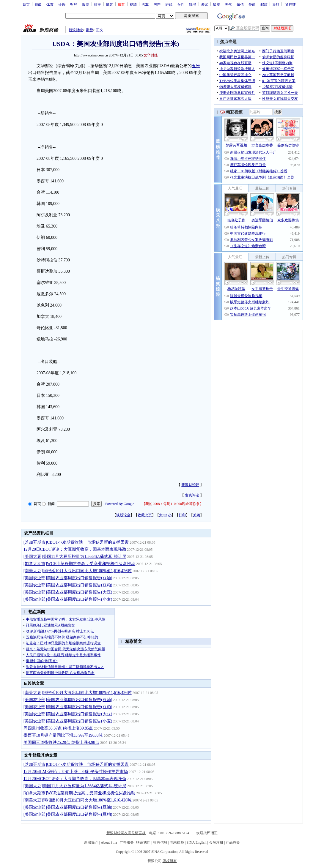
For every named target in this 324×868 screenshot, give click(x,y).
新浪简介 (91, 842)
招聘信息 (160, 842)
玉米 (196, 66)
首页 (26, 4)
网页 (37, 504)
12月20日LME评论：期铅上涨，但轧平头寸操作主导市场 (76, 772)
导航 (276, 4)
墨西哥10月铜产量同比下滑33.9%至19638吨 (63, 735)
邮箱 (264, 4)
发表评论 (192, 495)
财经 (74, 4)
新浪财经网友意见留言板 (126, 833)
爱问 (252, 4)
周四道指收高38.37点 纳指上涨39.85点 (58, 728)
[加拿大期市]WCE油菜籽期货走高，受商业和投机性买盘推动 (79, 564)
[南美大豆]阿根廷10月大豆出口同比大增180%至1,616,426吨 (78, 571)
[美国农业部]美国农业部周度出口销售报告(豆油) (68, 578)
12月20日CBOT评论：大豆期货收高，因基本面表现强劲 (75, 549)
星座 (216, 4)
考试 (205, 4)
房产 (157, 4)
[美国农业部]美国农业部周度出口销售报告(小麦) (68, 599)
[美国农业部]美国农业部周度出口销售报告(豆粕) (68, 585)
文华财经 (151, 55)
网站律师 (177, 842)
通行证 (290, 4)
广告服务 (127, 842)
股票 (86, 4)
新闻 (38, 4)
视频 (133, 4)
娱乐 (62, 4)
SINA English (196, 842)
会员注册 (216, 842)
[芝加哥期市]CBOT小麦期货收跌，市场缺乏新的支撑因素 (76, 542)
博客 (109, 4)
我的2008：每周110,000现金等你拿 (173, 504)
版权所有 (170, 861)
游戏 (169, 4)
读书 (193, 4)
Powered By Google (120, 504)
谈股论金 (123, 515)
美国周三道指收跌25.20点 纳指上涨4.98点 (62, 742)
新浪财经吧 (190, 485)
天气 (228, 4)
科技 (97, 4)
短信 (240, 4)
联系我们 (143, 842)
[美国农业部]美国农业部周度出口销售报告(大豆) (68, 592)
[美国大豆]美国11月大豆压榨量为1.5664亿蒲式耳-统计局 (75, 557)
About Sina (109, 842)
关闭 (196, 515)
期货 (89, 30)
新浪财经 (76, 30)
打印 (182, 515)
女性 (181, 4)
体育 (50, 4)
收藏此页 (145, 515)
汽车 (145, 4)
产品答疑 (233, 842)
